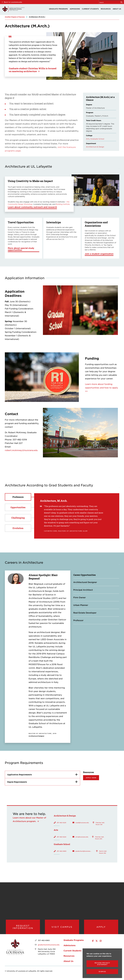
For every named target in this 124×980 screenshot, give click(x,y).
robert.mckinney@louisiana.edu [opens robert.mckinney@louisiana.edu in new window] (21, 450)
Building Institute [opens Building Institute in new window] (63, 204)
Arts (88, 139)
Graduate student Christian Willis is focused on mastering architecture (33, 70)
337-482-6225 (61, 822)
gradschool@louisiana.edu (84, 851)
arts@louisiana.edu (82, 837)
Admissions (75, 9)
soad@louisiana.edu (82, 822)
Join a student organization (99, 254)
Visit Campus (62, 928)
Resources (106, 9)
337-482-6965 (62, 851)
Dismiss (102, 972)
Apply (101, 928)
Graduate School (97, 139)
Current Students (90, 9)
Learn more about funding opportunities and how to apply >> (102, 388)
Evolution (18, 528)
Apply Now (91, 778)
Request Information (23, 928)
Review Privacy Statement (102, 964)
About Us (117, 9)
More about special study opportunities (21, 249)
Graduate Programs (58, 9)
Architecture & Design (95, 147)
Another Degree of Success (15, 17)
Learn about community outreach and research (32, 207)
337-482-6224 (61, 837)
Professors (18, 497)
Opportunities (18, 507)
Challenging (18, 518)
